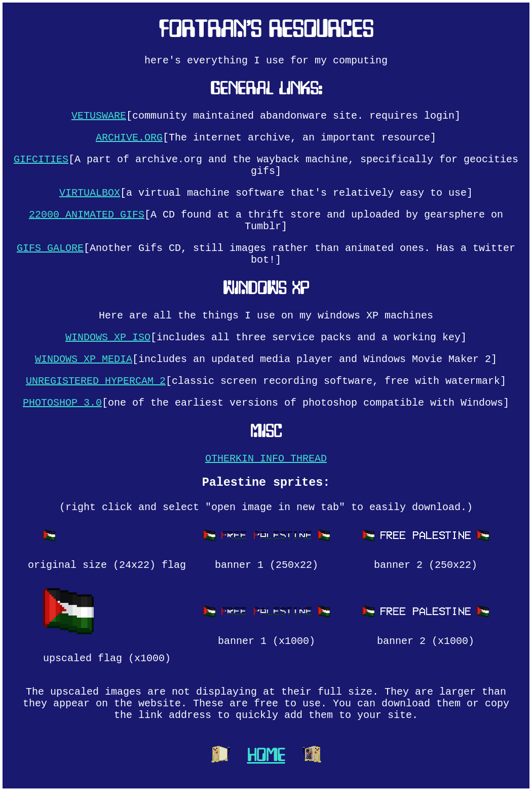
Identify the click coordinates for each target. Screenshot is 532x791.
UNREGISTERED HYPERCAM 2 (96, 381)
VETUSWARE (99, 116)
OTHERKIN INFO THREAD (266, 459)
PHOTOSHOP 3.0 (62, 403)
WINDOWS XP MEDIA (84, 359)
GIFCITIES (41, 159)
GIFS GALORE (50, 248)
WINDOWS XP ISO (108, 337)
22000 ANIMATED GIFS (87, 215)
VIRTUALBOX (90, 193)
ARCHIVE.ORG (129, 138)
